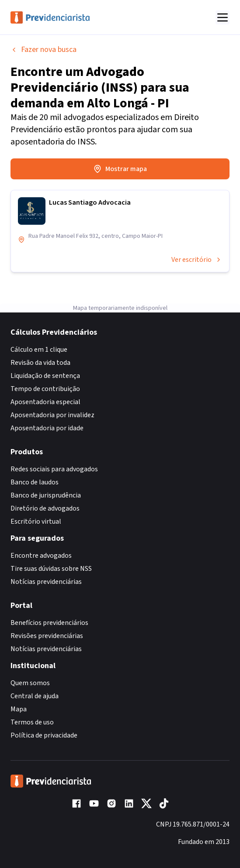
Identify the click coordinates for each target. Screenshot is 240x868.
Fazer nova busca (43, 50)
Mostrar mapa (120, 169)
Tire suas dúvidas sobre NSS (51, 569)
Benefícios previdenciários (49, 623)
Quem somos (30, 683)
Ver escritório (197, 260)
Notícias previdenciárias (46, 582)
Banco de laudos (35, 482)
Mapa (19, 709)
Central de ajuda (35, 696)
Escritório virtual (36, 521)
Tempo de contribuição (45, 389)
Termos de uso (32, 722)
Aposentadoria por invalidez (52, 415)
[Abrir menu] (223, 17)
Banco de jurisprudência (46, 495)
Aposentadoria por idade (47, 428)
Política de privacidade (44, 735)
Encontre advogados (41, 556)
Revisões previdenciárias (47, 636)
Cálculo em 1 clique (39, 350)
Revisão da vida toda (40, 363)
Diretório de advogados (45, 508)
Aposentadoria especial (45, 402)
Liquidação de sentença (45, 376)
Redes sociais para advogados (54, 469)
